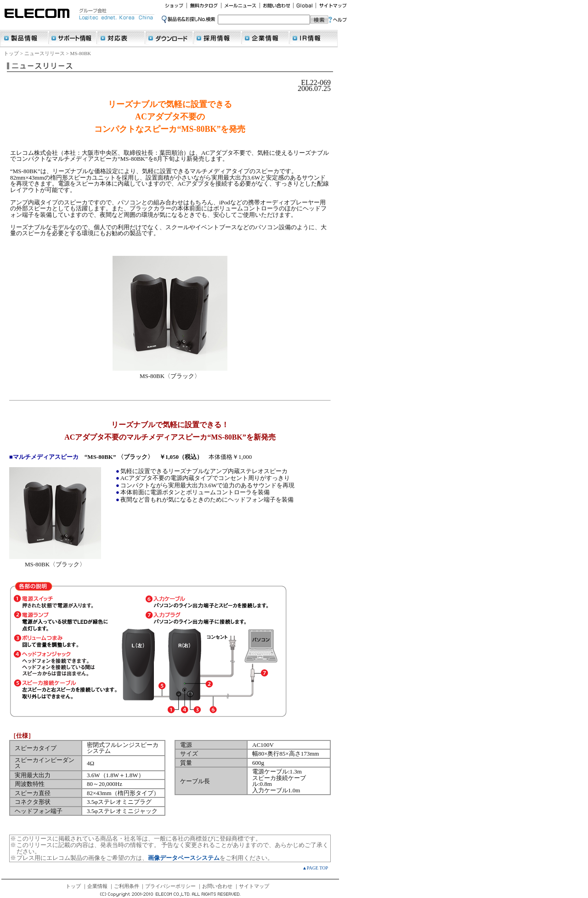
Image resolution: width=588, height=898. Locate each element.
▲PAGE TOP (315, 868)
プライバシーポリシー (170, 886)
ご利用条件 (127, 886)
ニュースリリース (45, 53)
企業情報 (97, 886)
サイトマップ (254, 886)
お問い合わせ (217, 886)
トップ (11, 53)
